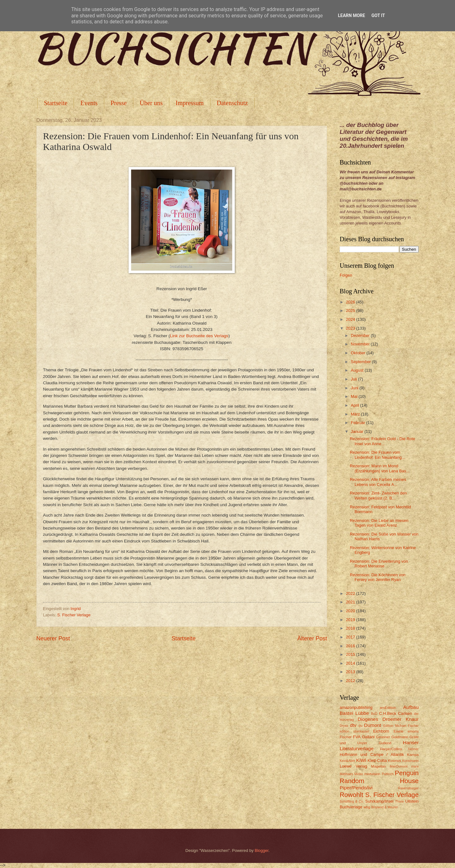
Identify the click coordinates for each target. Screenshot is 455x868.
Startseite (56, 103)
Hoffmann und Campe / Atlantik (372, 754)
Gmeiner (383, 737)
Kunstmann (410, 761)
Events (89, 103)
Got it (378, 15)
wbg (367, 807)
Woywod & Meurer (385, 807)
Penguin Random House (379, 777)
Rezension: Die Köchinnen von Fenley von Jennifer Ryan (378, 577)
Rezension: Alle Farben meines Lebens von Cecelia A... (378, 482)
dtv (353, 725)
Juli (354, 379)
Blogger (262, 850)
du (360, 726)
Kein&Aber (347, 761)
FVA (357, 737)
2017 (351, 637)
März (356, 414)
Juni (355, 388)
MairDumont (399, 766)
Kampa (413, 755)
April (355, 405)
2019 (351, 620)
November (361, 344)
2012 (351, 681)
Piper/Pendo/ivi (356, 788)
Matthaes (346, 774)
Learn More (351, 15)
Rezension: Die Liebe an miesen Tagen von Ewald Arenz (379, 523)
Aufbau (411, 707)
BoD (374, 714)
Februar (358, 423)
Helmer (413, 749)
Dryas (344, 726)
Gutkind (385, 743)
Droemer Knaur (400, 719)
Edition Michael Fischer (401, 726)
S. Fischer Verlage (74, 615)
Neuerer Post (53, 638)
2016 (351, 646)
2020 (351, 611)
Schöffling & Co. (352, 802)
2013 (351, 672)
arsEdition (388, 708)
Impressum (190, 103)
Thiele (399, 802)
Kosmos (395, 761)
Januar (358, 431)
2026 (351, 302)
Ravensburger (408, 788)
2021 (351, 602)
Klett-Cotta (377, 760)
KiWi (361, 760)
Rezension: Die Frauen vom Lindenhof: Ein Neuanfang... (377, 455)
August (358, 370)
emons (413, 731)
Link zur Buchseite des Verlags (199, 336)
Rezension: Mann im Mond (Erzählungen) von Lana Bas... (380, 468)
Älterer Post (312, 638)
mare (415, 766)
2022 (351, 593)
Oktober (358, 353)
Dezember (361, 335)
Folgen (346, 275)
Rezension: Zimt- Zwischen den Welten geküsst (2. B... (378, 495)
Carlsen (405, 713)
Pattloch (388, 774)
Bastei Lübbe (354, 713)
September (361, 362)
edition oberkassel (354, 731)
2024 (351, 319)
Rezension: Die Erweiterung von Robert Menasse (379, 564)
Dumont (373, 725)
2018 (351, 628)
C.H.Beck (387, 713)
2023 (351, 328)
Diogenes (368, 719)
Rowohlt (351, 795)
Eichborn (381, 731)
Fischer (346, 737)
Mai (355, 396)
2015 (351, 654)
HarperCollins (391, 749)
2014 (351, 663)
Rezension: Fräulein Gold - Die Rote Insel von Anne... (382, 441)
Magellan (378, 766)
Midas (358, 774)
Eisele (398, 731)
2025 (351, 311)
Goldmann (400, 737)
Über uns (151, 103)
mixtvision (372, 774)
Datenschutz (232, 103)
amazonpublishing (356, 707)
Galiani (368, 737)
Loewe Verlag (353, 766)
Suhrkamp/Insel (379, 801)
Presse (119, 103)
